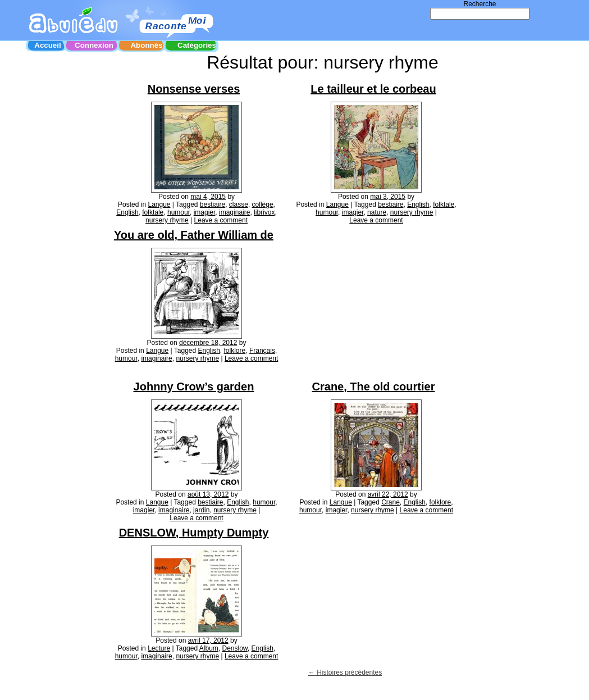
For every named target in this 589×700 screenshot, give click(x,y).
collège (263, 204)
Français (262, 351)
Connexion (94, 45)
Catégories (197, 45)
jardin (201, 510)
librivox (264, 212)
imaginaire (234, 212)
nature (377, 212)
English (127, 212)
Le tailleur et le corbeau (373, 89)
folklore (235, 351)
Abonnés (146, 45)
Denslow (235, 648)
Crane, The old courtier (374, 387)
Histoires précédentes (345, 672)
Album (209, 648)
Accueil (47, 45)
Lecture (159, 648)
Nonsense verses (194, 89)
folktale (153, 212)
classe (239, 204)
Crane (391, 502)
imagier (205, 212)
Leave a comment (221, 220)
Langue (159, 204)
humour (179, 212)
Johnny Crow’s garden (194, 387)
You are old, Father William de (194, 235)
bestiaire (213, 204)
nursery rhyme (167, 220)
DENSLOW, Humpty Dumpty (194, 533)
